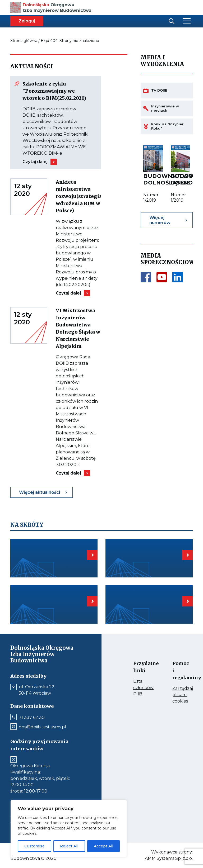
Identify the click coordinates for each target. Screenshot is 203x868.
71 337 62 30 (32, 718)
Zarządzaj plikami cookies (177, 695)
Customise (34, 846)
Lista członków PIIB (138, 688)
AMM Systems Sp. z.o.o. (169, 858)
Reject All (69, 846)
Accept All (103, 846)
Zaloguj (27, 21)
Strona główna (24, 41)
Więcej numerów (160, 220)
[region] (69, 829)
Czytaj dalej (35, 162)
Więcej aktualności (40, 492)
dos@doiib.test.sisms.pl (42, 727)
